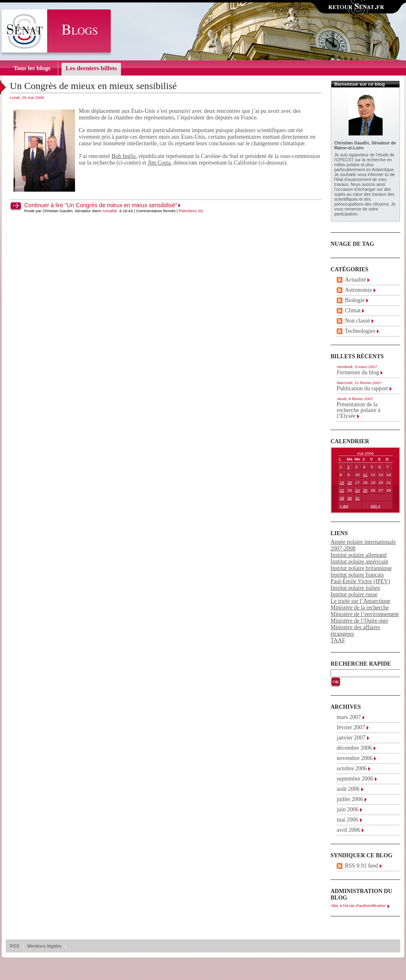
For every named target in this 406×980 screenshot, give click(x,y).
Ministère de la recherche (360, 608)
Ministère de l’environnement (365, 614)
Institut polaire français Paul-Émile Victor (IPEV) (360, 578)
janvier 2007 (351, 738)
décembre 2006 (354, 748)
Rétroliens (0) (191, 211)
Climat (353, 310)
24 (357, 490)
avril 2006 (348, 830)
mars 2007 (349, 717)
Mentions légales (44, 946)
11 (365, 475)
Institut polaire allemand (359, 555)
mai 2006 (348, 820)
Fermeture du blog (358, 372)
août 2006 (348, 789)
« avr (344, 506)
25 (365, 490)
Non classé (357, 321)
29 (342, 498)
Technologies (360, 331)
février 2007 (351, 727)
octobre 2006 (352, 768)
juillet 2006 (350, 799)
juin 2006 (348, 809)
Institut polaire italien (355, 588)
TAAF (338, 640)
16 (350, 482)
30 (350, 498)
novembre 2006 (355, 758)
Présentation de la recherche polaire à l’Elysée (358, 410)
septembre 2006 (355, 779)
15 (342, 482)
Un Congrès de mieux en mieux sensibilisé (93, 86)
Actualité (109, 211)
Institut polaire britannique (361, 568)
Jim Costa (159, 163)
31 (357, 498)
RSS (15, 946)
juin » (375, 506)
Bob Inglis (124, 156)
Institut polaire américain (359, 562)
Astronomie (358, 290)
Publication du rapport (362, 388)
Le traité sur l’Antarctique (360, 601)
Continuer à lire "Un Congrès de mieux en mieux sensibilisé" (101, 205)
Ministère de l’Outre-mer (359, 621)
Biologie (355, 300)
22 (342, 490)
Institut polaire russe (354, 594)
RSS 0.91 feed (362, 866)
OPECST (345, 160)
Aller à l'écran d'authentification (358, 906)
